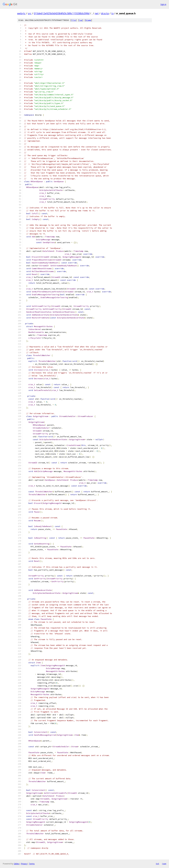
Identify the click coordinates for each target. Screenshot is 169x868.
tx (112, 13)
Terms (32, 864)
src (30, 13)
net (97, 13)
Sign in (163, 4)
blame (88, 20)
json (164, 864)
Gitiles (17, 864)
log (81, 20)
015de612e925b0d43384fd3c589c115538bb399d (62, 13)
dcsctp (105, 13)
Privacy (24, 864)
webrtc (21, 13)
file (74, 20)
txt (157, 864)
